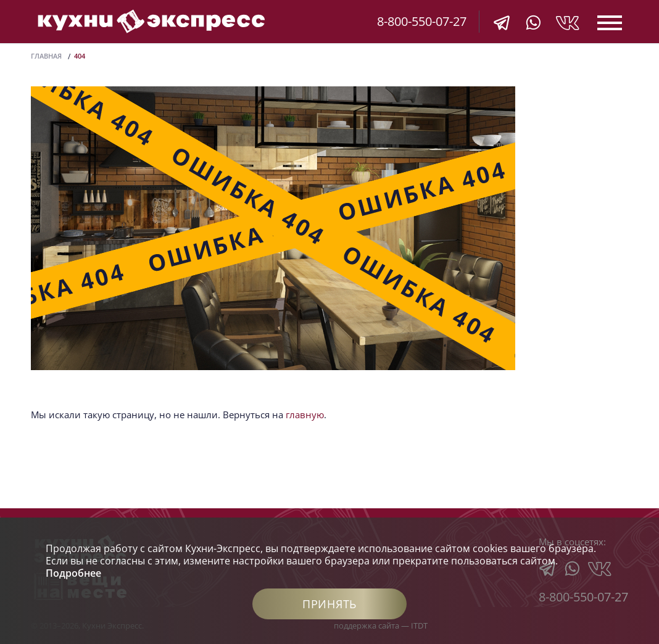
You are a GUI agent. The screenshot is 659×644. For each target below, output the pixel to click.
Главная (46, 56)
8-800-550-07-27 (422, 21)
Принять (329, 604)
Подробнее (73, 573)
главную (305, 415)
